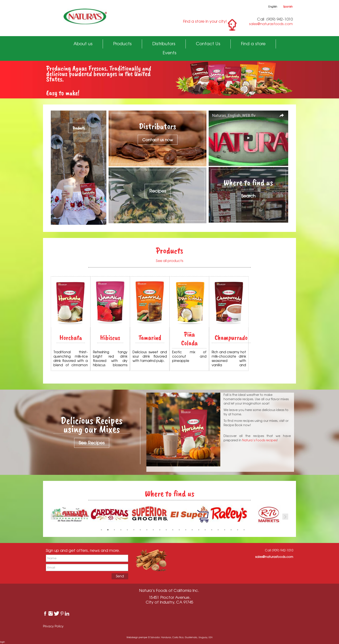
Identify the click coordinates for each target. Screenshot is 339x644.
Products (122, 44)
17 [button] (205, 530)
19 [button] (218, 530)
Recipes (158, 191)
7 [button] (140, 530)
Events (169, 53)
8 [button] (147, 530)
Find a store (253, 44)
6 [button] (134, 530)
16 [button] (199, 530)
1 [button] (101, 530)
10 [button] (160, 530)
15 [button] (192, 530)
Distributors (164, 44)
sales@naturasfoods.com (271, 24)
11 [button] (166, 530)
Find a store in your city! (205, 21)
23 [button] (244, 530)
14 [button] (186, 530)
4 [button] (121, 530)
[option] (110, 514)
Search (248, 196)
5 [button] (127, 530)
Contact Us (208, 44)
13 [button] (179, 530)
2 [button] (108, 530)
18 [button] (212, 530)
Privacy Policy (53, 626)
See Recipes (92, 443)
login (2, 642)
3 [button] (114, 530)
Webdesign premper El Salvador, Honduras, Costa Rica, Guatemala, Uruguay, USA (169, 637)
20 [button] (225, 530)
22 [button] (238, 530)
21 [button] (231, 530)
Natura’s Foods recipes (259, 440)
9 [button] (153, 530)
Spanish (288, 7)
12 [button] (173, 530)
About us (83, 44)
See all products (170, 261)
